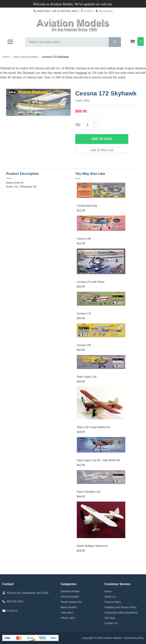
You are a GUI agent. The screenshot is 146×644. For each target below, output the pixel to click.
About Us (110, 597)
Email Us (12, 611)
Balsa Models (69, 607)
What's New (68, 618)
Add (102, 139)
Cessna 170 (84, 313)
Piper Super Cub (87, 377)
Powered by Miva (134, 638)
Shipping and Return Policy (121, 607)
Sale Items (67, 613)
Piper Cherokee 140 (89, 492)
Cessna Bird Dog (87, 206)
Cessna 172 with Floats (91, 282)
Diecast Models (70, 597)
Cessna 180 (84, 239)
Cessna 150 (84, 345)
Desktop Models (70, 591)
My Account (104, 11)
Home (6, 57)
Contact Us (111, 623)
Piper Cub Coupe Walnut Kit (93, 427)
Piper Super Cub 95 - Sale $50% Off (98, 460)
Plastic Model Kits (71, 602)
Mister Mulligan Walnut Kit (92, 546)
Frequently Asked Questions (121, 613)
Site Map (110, 618)
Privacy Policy (113, 602)
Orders (86, 11)
